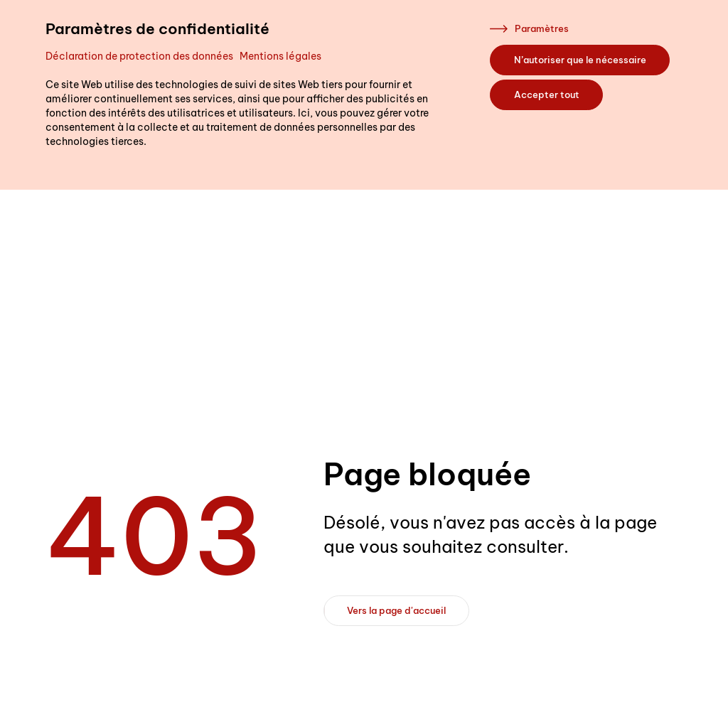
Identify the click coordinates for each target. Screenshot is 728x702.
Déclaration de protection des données (139, 56)
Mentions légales (280, 56)
